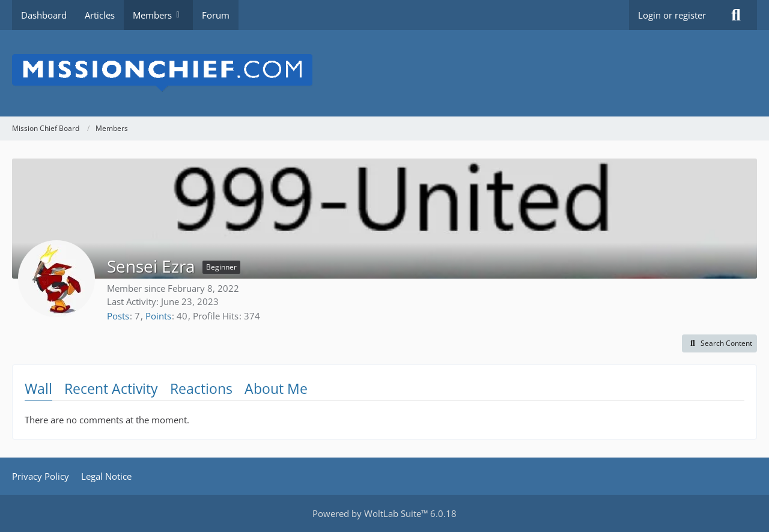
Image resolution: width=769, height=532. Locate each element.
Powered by (384, 513)
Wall (38, 388)
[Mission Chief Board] (384, 73)
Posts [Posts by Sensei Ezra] (118, 316)
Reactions (201, 388)
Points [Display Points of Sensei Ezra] (158, 316)
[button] (719, 343)
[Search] (736, 15)
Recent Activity (111, 388)
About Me (276, 388)
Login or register (672, 15)
